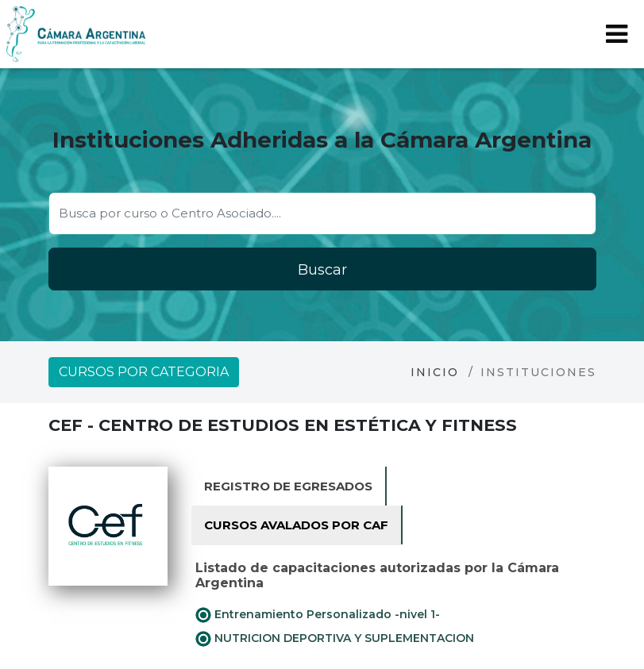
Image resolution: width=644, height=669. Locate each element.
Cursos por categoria (144, 372)
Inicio (435, 372)
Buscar (322, 270)
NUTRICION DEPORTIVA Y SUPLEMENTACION (335, 639)
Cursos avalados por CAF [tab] (296, 525)
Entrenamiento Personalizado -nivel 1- (318, 615)
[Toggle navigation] (617, 34)
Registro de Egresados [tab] (288, 486)
